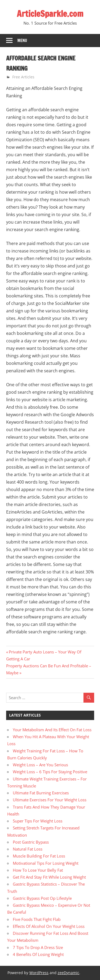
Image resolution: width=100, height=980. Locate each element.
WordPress (39, 973)
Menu (22, 41)
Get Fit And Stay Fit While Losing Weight (49, 877)
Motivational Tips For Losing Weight (46, 863)
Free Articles (23, 77)
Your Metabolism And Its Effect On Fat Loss (52, 730)
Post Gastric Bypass (31, 842)
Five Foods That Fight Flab (37, 919)
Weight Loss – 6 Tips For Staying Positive (50, 772)
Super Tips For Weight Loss (38, 821)
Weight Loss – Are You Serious (40, 765)
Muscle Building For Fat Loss (39, 856)
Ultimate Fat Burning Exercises (41, 793)
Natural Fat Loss (28, 849)
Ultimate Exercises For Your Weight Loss (50, 800)
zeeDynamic (68, 973)
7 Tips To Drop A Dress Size (38, 947)
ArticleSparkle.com (50, 14)
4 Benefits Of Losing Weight (38, 954)
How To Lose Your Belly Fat (38, 870)
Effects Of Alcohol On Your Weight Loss (49, 926)
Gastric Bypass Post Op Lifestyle (42, 898)
